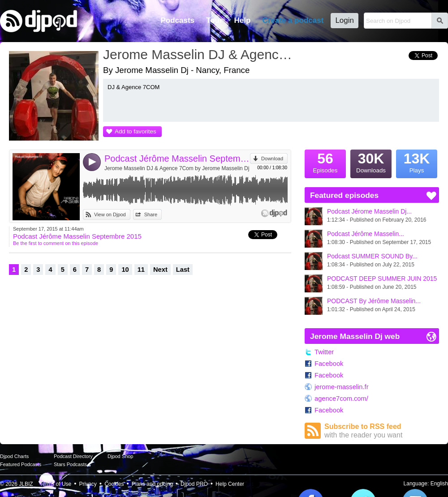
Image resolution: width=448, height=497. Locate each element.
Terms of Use (56, 484)
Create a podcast (293, 20)
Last (183, 270)
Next (160, 270)
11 (141, 270)
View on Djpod (110, 214)
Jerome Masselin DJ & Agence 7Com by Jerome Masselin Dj (177, 168)
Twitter (324, 352)
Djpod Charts (14, 456)
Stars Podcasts (70, 464)
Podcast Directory (73, 456)
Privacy (88, 484)
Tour (214, 20)
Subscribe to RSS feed (382, 431)
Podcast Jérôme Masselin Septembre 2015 (177, 159)
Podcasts (177, 20)
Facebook (329, 364)
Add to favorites (136, 131)
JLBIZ (26, 484)
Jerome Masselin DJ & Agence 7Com (199, 54)
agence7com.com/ (341, 398)
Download (272, 159)
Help (243, 20)
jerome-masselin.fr (342, 387)
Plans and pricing (152, 484)
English (439, 484)
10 (125, 270)
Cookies (114, 484)
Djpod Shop (121, 456)
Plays (417, 162)
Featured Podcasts (21, 464)
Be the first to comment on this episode (56, 243)
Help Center (230, 484)
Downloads (371, 162)
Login (345, 20)
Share (151, 214)
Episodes (325, 162)
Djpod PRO (194, 484)
